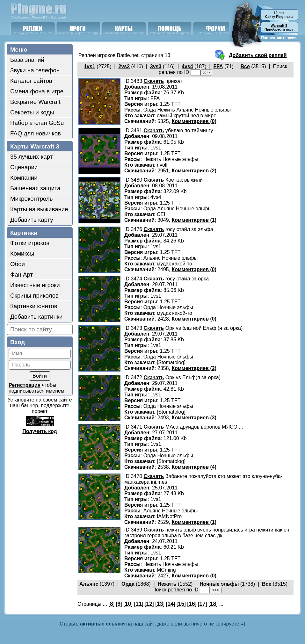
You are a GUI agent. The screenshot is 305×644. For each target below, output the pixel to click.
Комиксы (22, 253)
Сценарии (24, 167)
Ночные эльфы (219, 584)
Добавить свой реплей (258, 55)
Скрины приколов (34, 296)
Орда (128, 584)
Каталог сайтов (31, 81)
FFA (218, 66)
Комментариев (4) (194, 467)
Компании (24, 178)
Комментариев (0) (194, 121)
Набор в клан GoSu (37, 123)
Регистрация (25, 385)
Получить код (40, 431)
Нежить (167, 584)
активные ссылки (102, 624)
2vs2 (124, 66)
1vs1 (90, 66)
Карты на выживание (39, 209)
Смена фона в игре (37, 91)
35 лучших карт (31, 157)
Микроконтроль (31, 199)
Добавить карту (32, 220)
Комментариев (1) (194, 220)
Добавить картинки (36, 317)
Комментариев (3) (194, 418)
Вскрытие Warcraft (35, 102)
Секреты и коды (32, 112)
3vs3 (156, 66)
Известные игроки (35, 285)
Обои (18, 264)
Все (245, 66)
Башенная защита (35, 188)
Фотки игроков (30, 243)
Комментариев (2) (194, 171)
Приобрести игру (279, 27)
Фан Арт (22, 275)
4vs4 (187, 66)
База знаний (27, 60)
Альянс (89, 584)
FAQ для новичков (36, 133)
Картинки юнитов (34, 306)
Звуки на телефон (35, 70)
